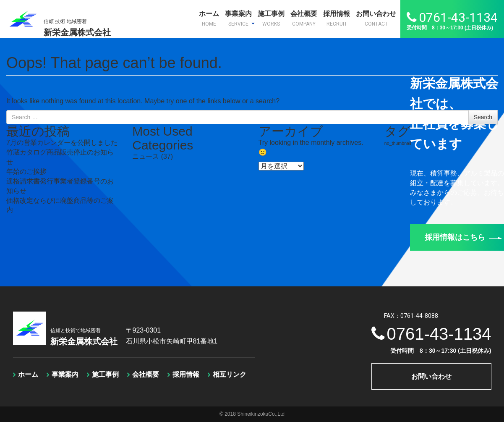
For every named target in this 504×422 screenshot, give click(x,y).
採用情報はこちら (463, 237)
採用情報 (337, 18)
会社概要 (304, 18)
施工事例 (271, 18)
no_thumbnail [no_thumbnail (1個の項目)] (398, 143)
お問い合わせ (376, 18)
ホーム (209, 18)
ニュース (146, 156)
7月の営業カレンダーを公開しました (62, 143)
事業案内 (240, 18)
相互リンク (230, 374)
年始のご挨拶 (26, 172)
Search (483, 117)
